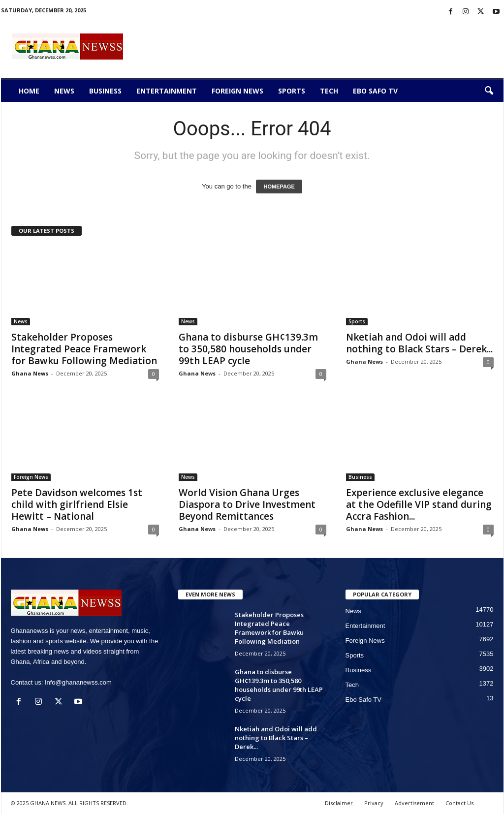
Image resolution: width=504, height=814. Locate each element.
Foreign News (237, 91)
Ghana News (30, 373)
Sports (292, 91)
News (64, 91)
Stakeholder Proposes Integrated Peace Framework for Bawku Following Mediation (84, 349)
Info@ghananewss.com (78, 682)
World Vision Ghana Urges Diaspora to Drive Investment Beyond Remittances (247, 504)
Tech (329, 91)
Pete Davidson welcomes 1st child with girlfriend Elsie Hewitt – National (77, 504)
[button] (489, 91)
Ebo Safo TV (375, 91)
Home (29, 91)
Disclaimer (339, 803)
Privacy (374, 803)
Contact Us (459, 803)
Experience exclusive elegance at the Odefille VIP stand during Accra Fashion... (419, 504)
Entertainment (167, 91)
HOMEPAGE (279, 187)
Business (105, 91)
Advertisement (414, 803)
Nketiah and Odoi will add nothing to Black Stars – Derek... (419, 343)
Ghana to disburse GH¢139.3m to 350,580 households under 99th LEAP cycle (248, 349)
